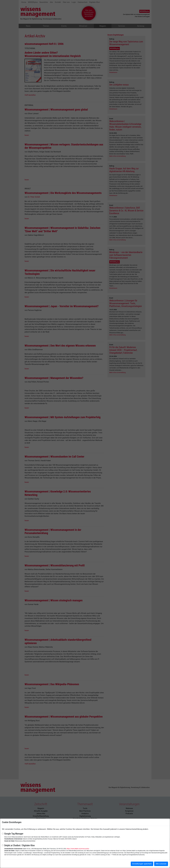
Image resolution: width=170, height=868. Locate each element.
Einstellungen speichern (142, 864)
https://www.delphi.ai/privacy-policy (78, 849)
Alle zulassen (161, 864)
